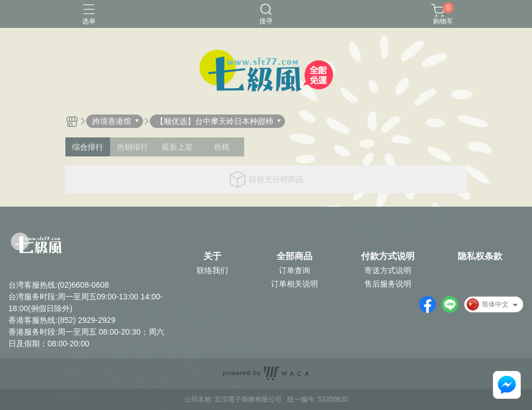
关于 (212, 256)
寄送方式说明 (388, 270)
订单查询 (294, 270)
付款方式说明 (388, 256)
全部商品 (294, 256)
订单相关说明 (294, 284)
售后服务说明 (388, 284)
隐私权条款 (480, 256)
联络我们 (212, 270)
